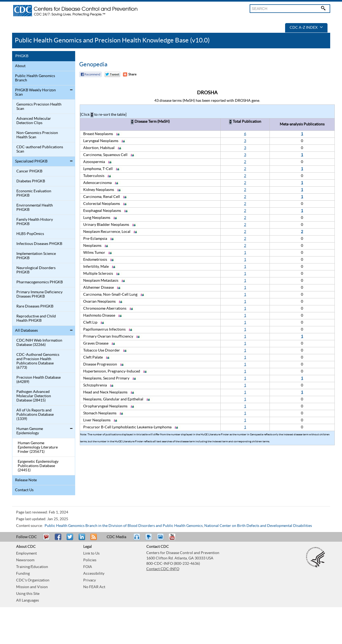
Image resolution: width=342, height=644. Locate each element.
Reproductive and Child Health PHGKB (36, 319)
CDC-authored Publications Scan (40, 149)
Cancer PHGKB (29, 171)
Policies (90, 560)
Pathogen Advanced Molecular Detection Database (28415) (34, 396)
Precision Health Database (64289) (39, 380)
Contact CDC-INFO (163, 569)
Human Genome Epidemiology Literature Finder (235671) (38, 447)
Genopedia (93, 64)
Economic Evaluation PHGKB (34, 193)
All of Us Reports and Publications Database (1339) (35, 415)
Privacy (90, 580)
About (20, 66)
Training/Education (32, 567)
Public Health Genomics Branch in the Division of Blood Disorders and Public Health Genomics (124, 526)
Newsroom (25, 560)
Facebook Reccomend (90, 74)
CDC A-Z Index (306, 28)
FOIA (88, 567)
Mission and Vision (32, 587)
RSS (93, 539)
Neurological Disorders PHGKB (36, 270)
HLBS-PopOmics (30, 234)
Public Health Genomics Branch (35, 78)
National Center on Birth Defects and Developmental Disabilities (258, 526)
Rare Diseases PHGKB (35, 306)
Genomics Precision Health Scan (39, 107)
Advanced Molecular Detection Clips (34, 121)
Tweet (70, 539)
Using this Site (28, 594)
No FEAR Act (94, 587)
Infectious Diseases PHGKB (39, 244)
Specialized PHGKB (31, 161)
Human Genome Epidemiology (30, 431)
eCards (162, 539)
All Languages (28, 600)
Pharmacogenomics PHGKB (40, 282)
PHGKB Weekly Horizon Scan (35, 92)
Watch (149, 539)
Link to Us (91, 553)
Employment (26, 553)
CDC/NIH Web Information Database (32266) (39, 343)
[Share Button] (130, 74)
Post (81, 539)
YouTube (175, 539)
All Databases (26, 331)
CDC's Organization (33, 580)
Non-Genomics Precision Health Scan (37, 135)
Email (46, 539)
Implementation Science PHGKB (36, 256)
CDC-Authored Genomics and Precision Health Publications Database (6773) (38, 361)
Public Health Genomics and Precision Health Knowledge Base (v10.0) (112, 40)
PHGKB (22, 56)
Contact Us (24, 490)
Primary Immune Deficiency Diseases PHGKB (39, 294)
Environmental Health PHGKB (35, 208)
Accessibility (94, 574)
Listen (137, 539)
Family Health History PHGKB (35, 222)
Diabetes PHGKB (31, 181)
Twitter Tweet (112, 74)
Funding (23, 574)
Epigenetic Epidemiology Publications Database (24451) (38, 466)
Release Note (26, 480)
